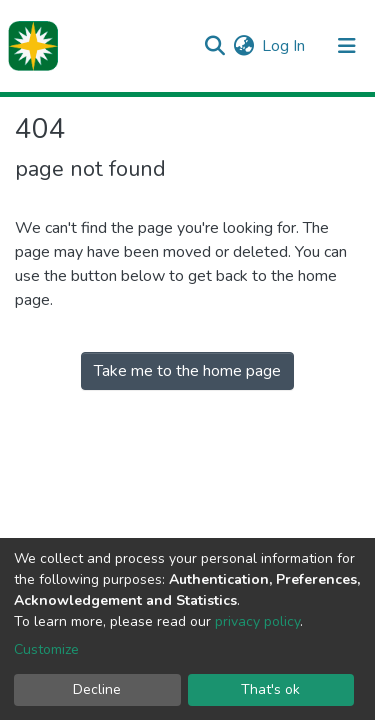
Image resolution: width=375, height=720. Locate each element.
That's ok (270, 689)
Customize (46, 649)
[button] (243, 46)
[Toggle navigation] (347, 46)
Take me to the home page (187, 371)
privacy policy (257, 621)
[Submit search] (214, 46)
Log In (284, 46)
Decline (97, 689)
